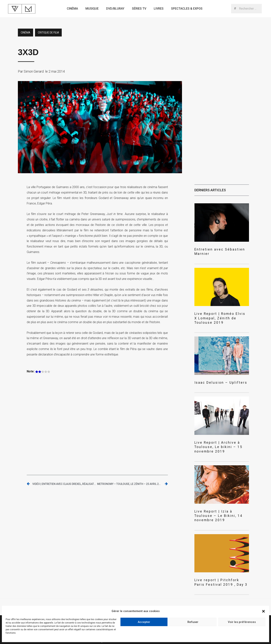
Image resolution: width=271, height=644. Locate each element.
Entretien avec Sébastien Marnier (219, 249)
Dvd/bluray (115, 9)
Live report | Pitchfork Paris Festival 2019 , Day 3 (215, 560)
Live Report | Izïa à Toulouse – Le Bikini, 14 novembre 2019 (220, 497)
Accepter (144, 622)
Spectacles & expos (187, 9)
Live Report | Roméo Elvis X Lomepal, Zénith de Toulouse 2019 (220, 311)
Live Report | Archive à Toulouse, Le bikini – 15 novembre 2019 (221, 433)
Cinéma (72, 9)
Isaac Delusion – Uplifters (214, 372)
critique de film (48, 33)
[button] (263, 611)
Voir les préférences (242, 622)
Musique (92, 9)
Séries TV (139, 9)
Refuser (193, 622)
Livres (159, 9)
